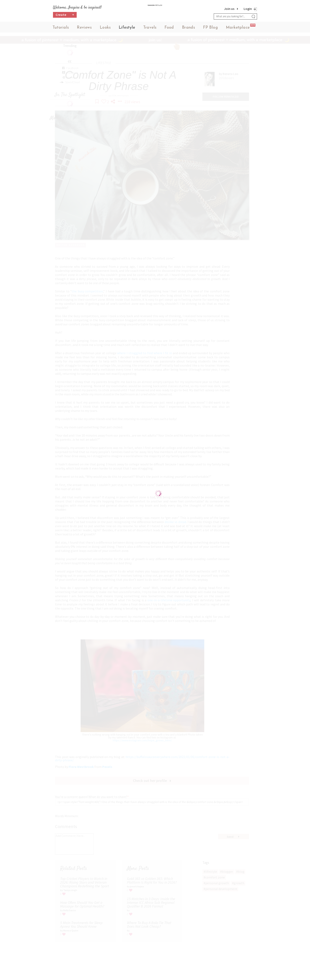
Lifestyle (127, 29)
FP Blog (210, 29)
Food (169, 29)
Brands (188, 29)
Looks (105, 29)
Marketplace (238, 29)
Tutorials (61, 29)
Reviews (84, 29)
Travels (150, 29)
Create (65, 18)
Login (248, 9)
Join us (229, 9)
